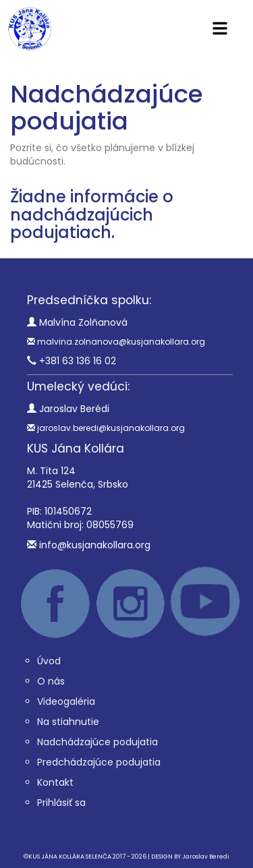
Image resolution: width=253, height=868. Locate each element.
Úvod (49, 661)
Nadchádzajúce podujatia (97, 742)
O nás (51, 681)
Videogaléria (66, 701)
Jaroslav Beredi (206, 857)
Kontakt (55, 782)
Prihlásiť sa (61, 803)
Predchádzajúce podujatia (99, 762)
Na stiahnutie (68, 722)
